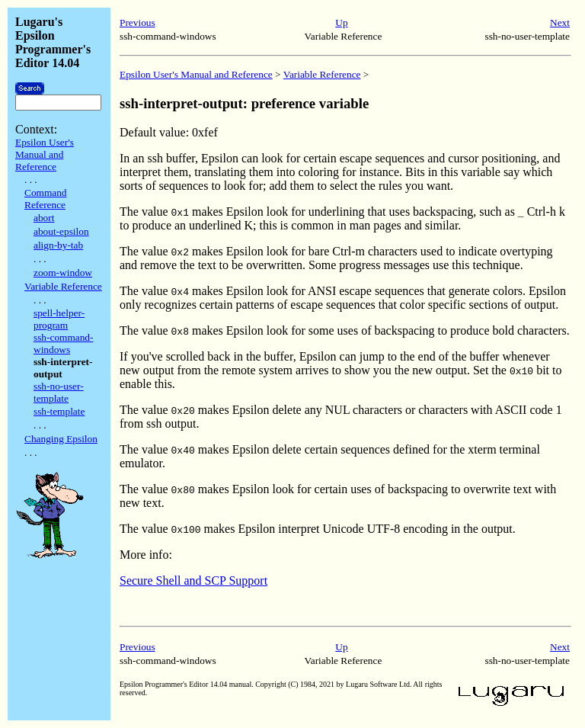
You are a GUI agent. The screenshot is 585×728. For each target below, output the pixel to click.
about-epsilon (61, 231)
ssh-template (59, 411)
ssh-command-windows (63, 343)
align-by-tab (58, 245)
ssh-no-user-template (59, 392)
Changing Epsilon (61, 439)
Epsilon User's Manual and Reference (45, 154)
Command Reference (46, 199)
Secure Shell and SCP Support (193, 580)
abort (44, 218)
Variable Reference (63, 286)
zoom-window (63, 273)
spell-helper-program (59, 319)
